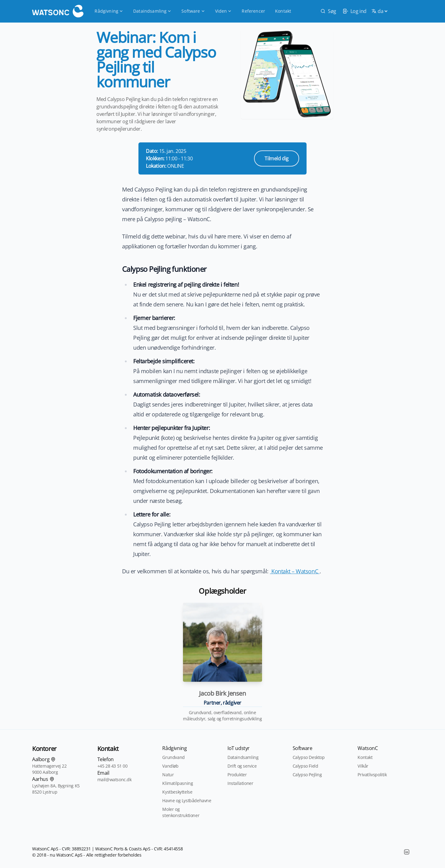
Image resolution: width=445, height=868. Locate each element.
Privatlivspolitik (372, 775)
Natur (168, 775)
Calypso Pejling (307, 775)
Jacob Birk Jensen (222, 693)
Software (193, 11)
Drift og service (242, 766)
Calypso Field (305, 766)
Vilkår (363, 766)
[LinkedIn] (407, 852)
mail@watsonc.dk (114, 780)
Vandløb (170, 766)
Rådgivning (109, 11)
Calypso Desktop (309, 757)
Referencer (253, 11)
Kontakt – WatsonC (295, 571)
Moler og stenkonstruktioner (181, 812)
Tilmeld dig (277, 158)
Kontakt (283, 11)
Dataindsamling (152, 11)
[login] (354, 11)
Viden (224, 11)
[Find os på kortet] (53, 759)
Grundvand (173, 757)
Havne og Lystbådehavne (187, 801)
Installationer (240, 783)
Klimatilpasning (178, 783)
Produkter (237, 775)
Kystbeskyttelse (177, 792)
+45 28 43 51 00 (112, 766)
